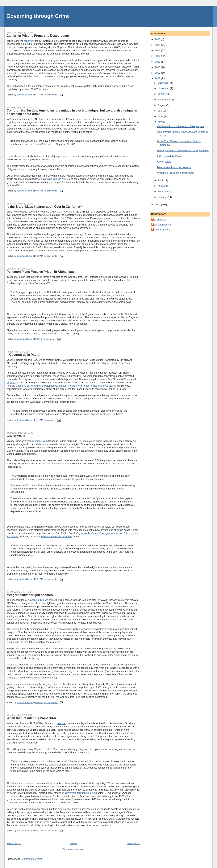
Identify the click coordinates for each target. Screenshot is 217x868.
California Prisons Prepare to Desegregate (38, 36)
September (164, 100)
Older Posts (133, 843)
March (162, 186)
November (164, 88)
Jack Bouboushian (162, 225)
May (161, 122)
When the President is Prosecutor (31, 718)
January (163, 197)
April (161, 180)
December (164, 83)
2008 (158, 78)
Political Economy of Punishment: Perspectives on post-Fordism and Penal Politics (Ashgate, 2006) (61, 386)
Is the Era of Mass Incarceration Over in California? (44, 207)
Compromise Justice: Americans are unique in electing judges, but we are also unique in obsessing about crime (72, 112)
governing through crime (54, 179)
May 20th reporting (62, 212)
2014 (158, 45)
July (160, 111)
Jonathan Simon (161, 230)
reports (28, 41)
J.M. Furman (159, 219)
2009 (158, 73)
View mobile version (73, 849)
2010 (158, 67)
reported (62, 723)
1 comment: (50, 339)
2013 (158, 50)
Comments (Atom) (32, 859)
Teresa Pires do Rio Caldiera (57, 536)
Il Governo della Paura (23, 355)
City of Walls (16, 436)
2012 (158, 56)
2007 (158, 205)
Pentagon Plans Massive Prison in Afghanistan (41, 272)
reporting (22, 283)
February (163, 192)
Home (74, 843)
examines (88, 119)
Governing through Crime (38, 16)
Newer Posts (14, 843)
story (124, 600)
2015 (158, 39)
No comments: (51, 95)
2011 (158, 62)
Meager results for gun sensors (30, 595)
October (163, 94)
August (162, 105)
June (161, 116)
